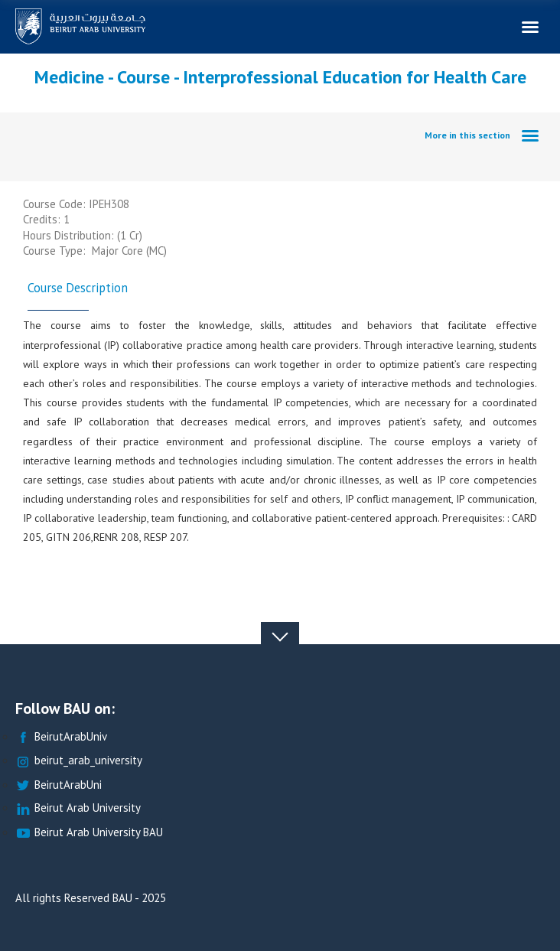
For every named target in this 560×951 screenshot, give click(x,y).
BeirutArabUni (59, 785)
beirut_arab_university (79, 761)
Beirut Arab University (78, 808)
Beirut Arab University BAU (89, 833)
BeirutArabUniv (61, 737)
